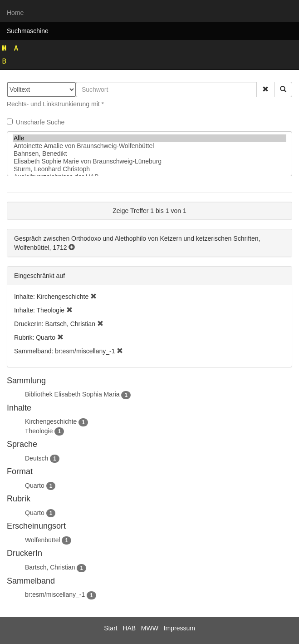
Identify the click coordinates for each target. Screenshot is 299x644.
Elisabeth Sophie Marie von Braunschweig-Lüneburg (149, 161)
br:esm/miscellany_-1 (55, 594)
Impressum (179, 628)
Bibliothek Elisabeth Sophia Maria (72, 394)
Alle (149, 138)
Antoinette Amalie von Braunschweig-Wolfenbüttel (149, 146)
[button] (265, 89)
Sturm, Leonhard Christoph (149, 169)
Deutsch (37, 458)
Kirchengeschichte (51, 421)
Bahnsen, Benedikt (149, 154)
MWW (150, 628)
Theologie (39, 431)
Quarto (35, 485)
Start (111, 628)
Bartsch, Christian (50, 567)
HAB (129, 628)
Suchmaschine (28, 31)
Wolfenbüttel (43, 540)
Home (15, 13)
